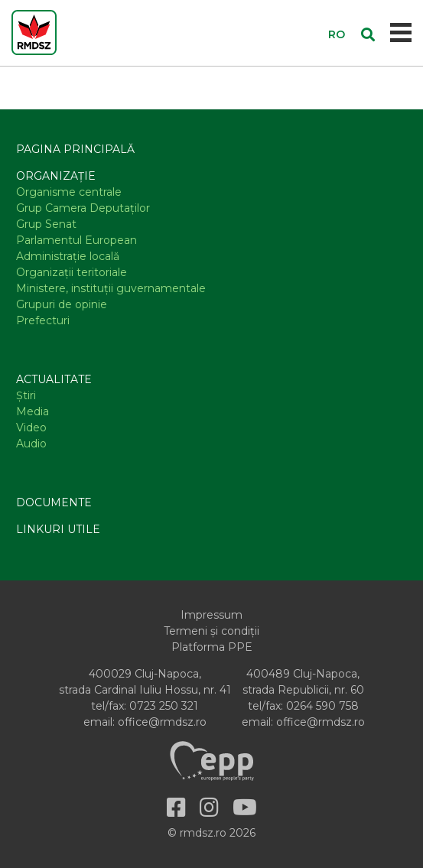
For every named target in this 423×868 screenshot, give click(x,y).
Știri (26, 395)
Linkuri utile (58, 529)
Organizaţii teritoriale (72, 272)
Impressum (211, 615)
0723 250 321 (164, 706)
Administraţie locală (68, 256)
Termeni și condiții (211, 631)
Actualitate (54, 379)
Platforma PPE (212, 647)
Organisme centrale (69, 192)
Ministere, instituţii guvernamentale (111, 288)
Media (33, 411)
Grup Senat (46, 224)
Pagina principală (75, 149)
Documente (54, 502)
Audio (31, 444)
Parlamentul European (76, 240)
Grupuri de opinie (62, 304)
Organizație (56, 176)
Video (31, 427)
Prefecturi (43, 320)
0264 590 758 (322, 706)
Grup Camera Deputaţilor (83, 208)
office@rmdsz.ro (162, 722)
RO (337, 34)
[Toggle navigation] (401, 32)
